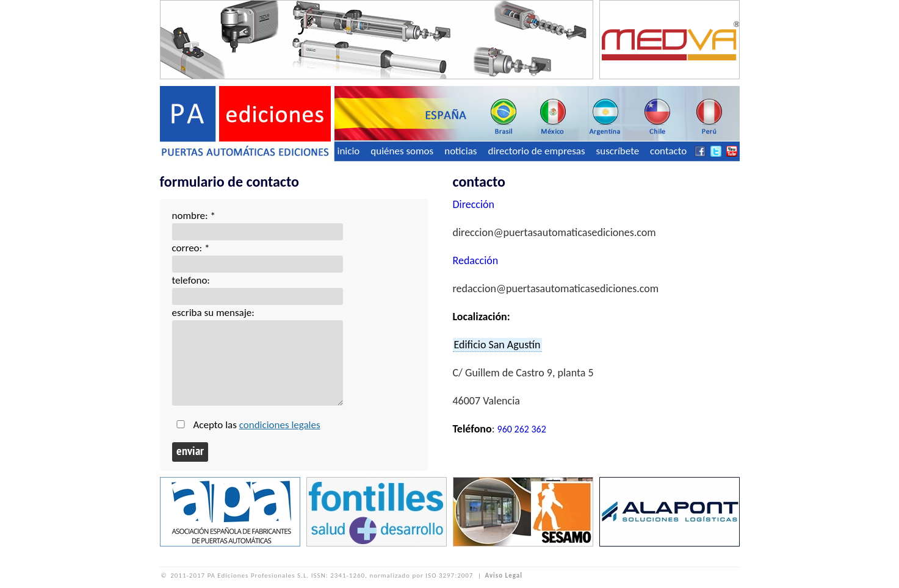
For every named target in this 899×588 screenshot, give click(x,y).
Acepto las (257, 425)
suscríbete (618, 151)
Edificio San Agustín (497, 345)
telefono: (191, 280)
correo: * (191, 248)
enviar (190, 452)
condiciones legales (280, 425)
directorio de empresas (536, 151)
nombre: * (194, 216)
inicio (349, 151)
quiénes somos (402, 151)
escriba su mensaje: (213, 313)
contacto (668, 151)
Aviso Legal (504, 575)
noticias (460, 151)
